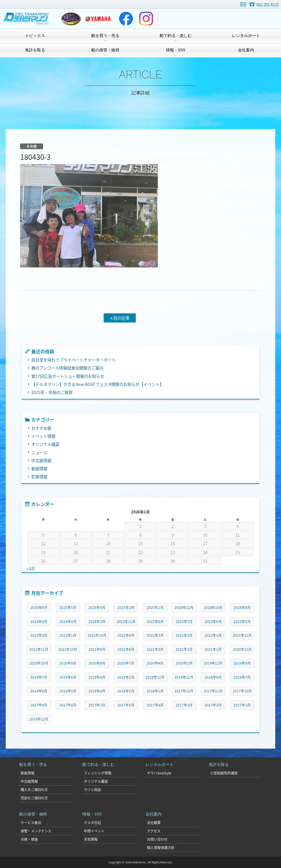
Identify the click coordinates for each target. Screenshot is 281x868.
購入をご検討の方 (34, 790)
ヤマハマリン (98, 19)
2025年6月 (39, 607)
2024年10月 (213, 607)
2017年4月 (155, 705)
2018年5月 (68, 691)
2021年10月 (68, 649)
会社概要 (154, 823)
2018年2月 (126, 691)
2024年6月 (39, 622)
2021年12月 (242, 635)
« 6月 (31, 568)
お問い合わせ (243, 4)
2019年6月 (68, 677)
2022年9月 (126, 635)
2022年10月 (97, 635)
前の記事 (120, 318)
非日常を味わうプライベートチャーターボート (73, 360)
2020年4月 (155, 663)
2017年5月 (126, 705)
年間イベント (94, 831)
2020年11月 (242, 649)
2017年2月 (213, 705)
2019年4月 (97, 677)
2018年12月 (155, 677)
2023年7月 (184, 622)
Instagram (146, 19)
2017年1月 (242, 705)
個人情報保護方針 (161, 848)
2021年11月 (39, 649)
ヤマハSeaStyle (159, 773)
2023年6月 (213, 622)
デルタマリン (27, 19)
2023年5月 (242, 622)
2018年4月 (97, 691)
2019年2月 (126, 677)
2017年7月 (97, 705)
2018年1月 (155, 691)
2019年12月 (213, 663)
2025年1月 (155, 607)
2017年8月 (68, 705)
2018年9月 (213, 677)
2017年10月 (242, 691)
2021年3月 (155, 649)
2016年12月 (39, 719)
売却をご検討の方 (34, 798)
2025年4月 (97, 607)
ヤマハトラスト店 (71, 19)
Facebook (126, 19)
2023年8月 (155, 622)
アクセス (154, 831)
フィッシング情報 (98, 773)
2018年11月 (184, 677)
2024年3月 (97, 622)
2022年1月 (213, 635)
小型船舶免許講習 (224, 773)
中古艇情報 (41, 461)
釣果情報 (39, 477)
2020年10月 (39, 663)
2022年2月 (184, 635)
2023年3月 (39, 635)
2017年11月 (213, 691)
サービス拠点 (31, 823)
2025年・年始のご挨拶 (52, 392)
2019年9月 (242, 663)
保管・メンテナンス (36, 831)
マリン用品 (92, 790)
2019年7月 (39, 677)
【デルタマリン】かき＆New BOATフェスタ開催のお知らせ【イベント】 (98, 384)
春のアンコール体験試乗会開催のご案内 (67, 368)
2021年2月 (184, 649)
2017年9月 (39, 705)
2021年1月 (213, 649)
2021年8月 (126, 649)
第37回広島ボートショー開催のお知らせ (68, 376)
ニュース (39, 453)
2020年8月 (97, 663)
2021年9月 (97, 649)
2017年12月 (184, 691)
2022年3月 (155, 635)
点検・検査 (29, 839)
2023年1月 (68, 635)
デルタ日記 (92, 823)
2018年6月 (39, 691)
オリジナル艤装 (45, 444)
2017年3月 (184, 705)
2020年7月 (126, 663)
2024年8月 (242, 607)
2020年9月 (68, 663)
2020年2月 (184, 663)
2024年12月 (184, 607)
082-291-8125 (268, 5)
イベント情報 (43, 436)
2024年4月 (68, 622)
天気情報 (91, 839)
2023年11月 (126, 622)
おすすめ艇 (41, 428)
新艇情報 (39, 469)
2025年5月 (68, 607)
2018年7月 (242, 677)
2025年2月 (126, 607)
